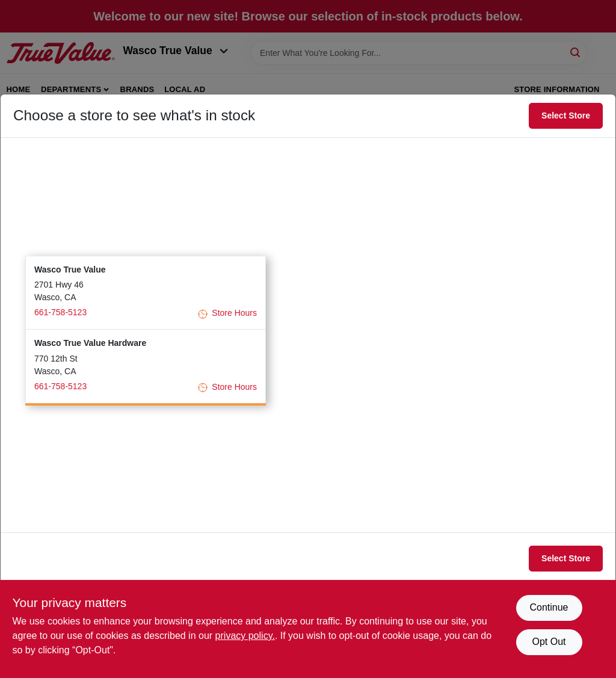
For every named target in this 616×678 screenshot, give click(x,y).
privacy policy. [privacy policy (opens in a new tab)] (245, 636)
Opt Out (549, 642)
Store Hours (227, 314)
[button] (146, 293)
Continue (549, 607)
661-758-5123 (60, 312)
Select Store (566, 116)
